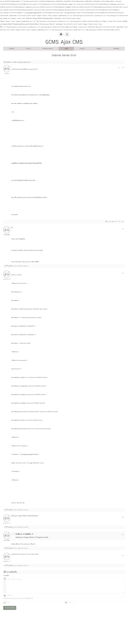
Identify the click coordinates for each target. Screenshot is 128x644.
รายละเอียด (6, 576)
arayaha (7, 74)
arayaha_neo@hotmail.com (7, 279)
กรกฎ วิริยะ (7, 235)
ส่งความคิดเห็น (11, 608)
